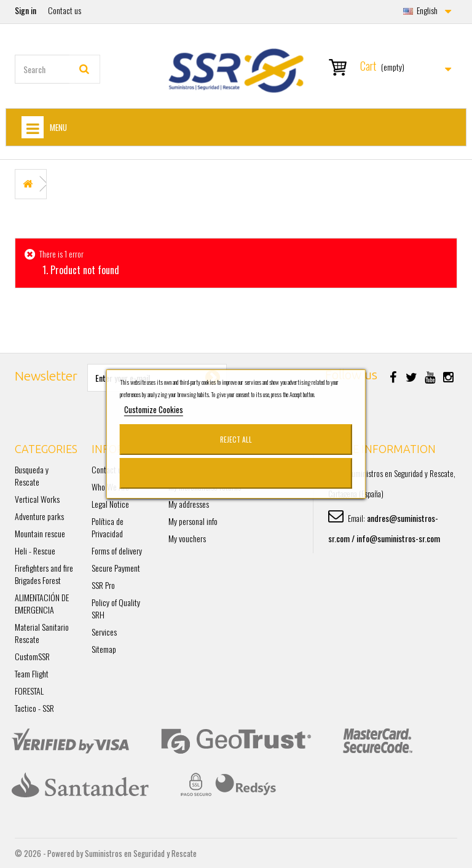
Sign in (26, 10)
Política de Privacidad (108, 527)
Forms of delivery (117, 550)
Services (104, 632)
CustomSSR (32, 656)
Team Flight (32, 673)
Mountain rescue (40, 533)
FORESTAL (29, 691)
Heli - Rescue (35, 550)
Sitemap (104, 649)
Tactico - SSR (34, 708)
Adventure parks (39, 516)
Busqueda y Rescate (32, 475)
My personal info (193, 521)
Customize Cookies (154, 409)
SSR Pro (103, 585)
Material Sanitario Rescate (42, 633)
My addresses (189, 504)
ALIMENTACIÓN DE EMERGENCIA (42, 603)
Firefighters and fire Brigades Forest (44, 574)
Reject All (236, 439)
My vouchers (187, 538)
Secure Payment (116, 568)
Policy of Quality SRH (116, 608)
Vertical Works (37, 499)
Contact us (65, 10)
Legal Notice (110, 504)
